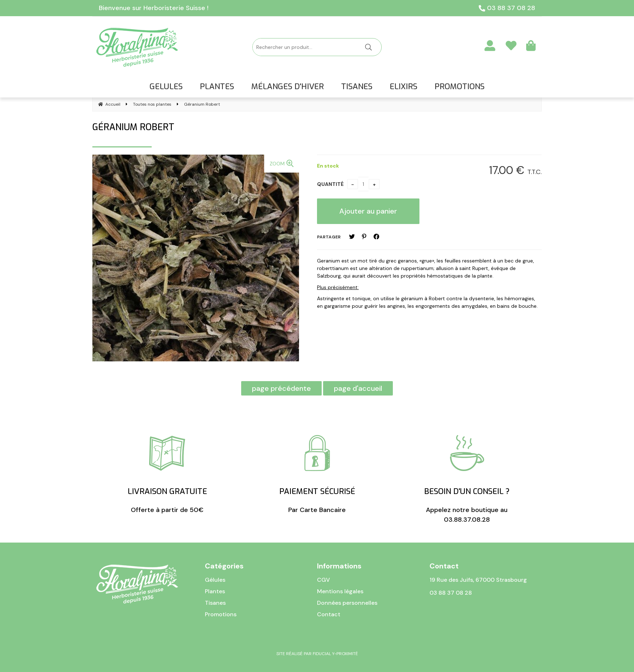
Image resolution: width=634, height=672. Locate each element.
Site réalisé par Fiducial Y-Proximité (317, 654)
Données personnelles (347, 603)
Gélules (215, 580)
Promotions (221, 614)
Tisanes (215, 603)
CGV (323, 580)
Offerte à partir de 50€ (167, 475)
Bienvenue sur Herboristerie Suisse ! (154, 8)
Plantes (215, 591)
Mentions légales (340, 591)
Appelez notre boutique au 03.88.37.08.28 (467, 479)
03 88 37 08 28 (507, 8)
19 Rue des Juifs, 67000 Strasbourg (478, 580)
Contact (329, 614)
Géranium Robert (133, 127)
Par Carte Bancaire (317, 475)
